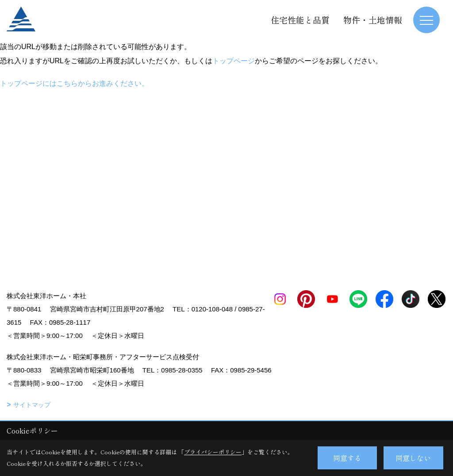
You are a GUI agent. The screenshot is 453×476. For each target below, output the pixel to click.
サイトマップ (32, 405)
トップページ (234, 61)
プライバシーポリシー (213, 452)
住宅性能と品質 (300, 20)
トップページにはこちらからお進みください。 (74, 83)
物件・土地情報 (373, 20)
